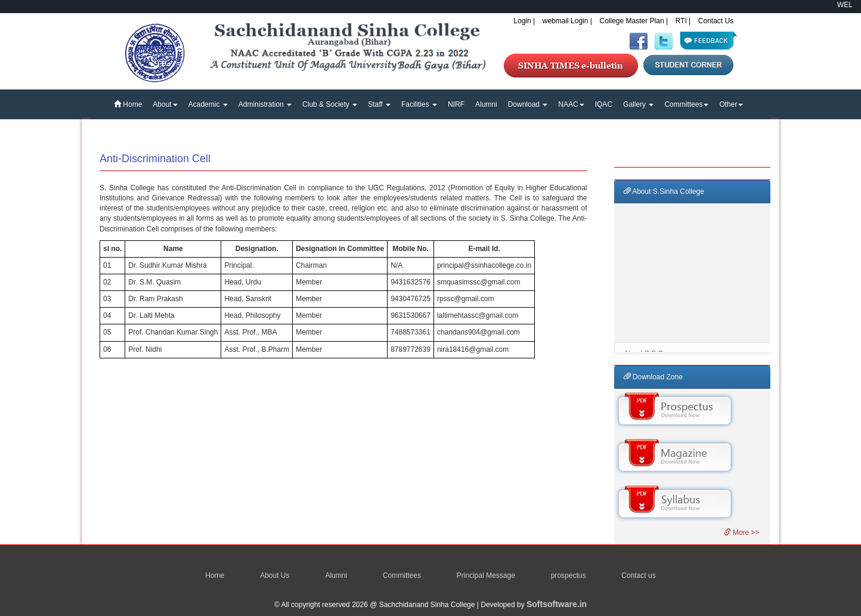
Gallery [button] (638, 104)
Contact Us (716, 21)
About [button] (165, 104)
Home (128, 104)
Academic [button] (208, 104)
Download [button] (528, 104)
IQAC (604, 104)
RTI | (683, 21)
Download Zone (653, 377)
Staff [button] (379, 104)
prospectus (569, 575)
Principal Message (486, 575)
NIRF (456, 104)
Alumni (486, 104)
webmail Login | (567, 21)
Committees (402, 575)
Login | (524, 21)
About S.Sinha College (664, 191)
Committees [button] (686, 104)
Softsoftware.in (557, 604)
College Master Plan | (634, 21)
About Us (275, 575)
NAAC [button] (571, 104)
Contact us (638, 575)
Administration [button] (265, 104)
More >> (742, 533)
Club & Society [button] (330, 104)
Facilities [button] (419, 104)
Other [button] (731, 104)
